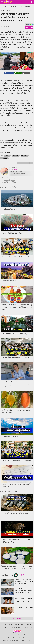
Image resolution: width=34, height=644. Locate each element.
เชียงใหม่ (24, 156)
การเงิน (26, 627)
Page (30, 627)
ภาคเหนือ (4, 158)
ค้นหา (20, 7)
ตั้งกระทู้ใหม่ (17, 619)
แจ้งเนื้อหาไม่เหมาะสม (27, 641)
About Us (28, 638)
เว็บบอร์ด (11, 624)
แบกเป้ (7, 26)
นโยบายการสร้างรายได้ (18, 638)
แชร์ (29, 24)
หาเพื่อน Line (28, 624)
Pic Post (4, 627)
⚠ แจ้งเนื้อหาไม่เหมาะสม (23, 163)
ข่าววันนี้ (8, 11)
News (6, 7)
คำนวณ (20, 627)
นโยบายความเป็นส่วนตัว (23, 635)
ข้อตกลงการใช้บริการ (10, 635)
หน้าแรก (3, 11)
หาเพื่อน (17, 624)
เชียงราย (15, 156)
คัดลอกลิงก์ (29, 27)
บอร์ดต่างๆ (13, 7)
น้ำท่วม (7, 156)
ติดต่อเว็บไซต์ (5, 641)
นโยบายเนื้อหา (7, 638)
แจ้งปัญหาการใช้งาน (15, 641)
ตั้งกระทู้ (28, 7)
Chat (22, 624)
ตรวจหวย (10, 627)
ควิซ (16, 627)
